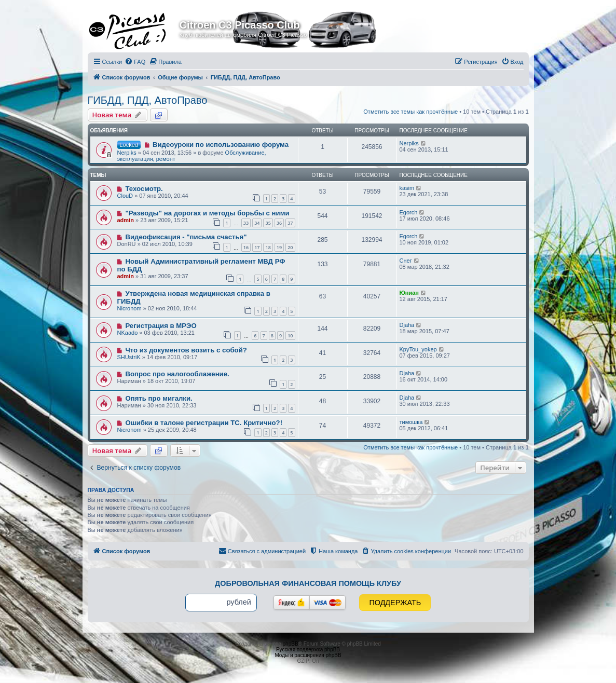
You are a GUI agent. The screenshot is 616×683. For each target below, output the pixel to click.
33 (246, 223)
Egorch (409, 212)
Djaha (407, 325)
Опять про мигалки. (159, 398)
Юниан (409, 293)
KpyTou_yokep (418, 349)
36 (279, 223)
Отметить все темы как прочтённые (410, 112)
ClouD (125, 196)
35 (268, 223)
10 (290, 336)
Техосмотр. (144, 189)
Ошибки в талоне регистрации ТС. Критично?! (204, 423)
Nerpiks (127, 153)
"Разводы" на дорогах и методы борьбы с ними (207, 213)
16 (246, 247)
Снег (406, 261)
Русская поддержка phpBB (308, 650)
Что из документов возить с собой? (186, 350)
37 (290, 223)
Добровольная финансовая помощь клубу (308, 583)
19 (279, 247)
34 (257, 223)
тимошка (411, 422)
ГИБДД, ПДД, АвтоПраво (148, 100)
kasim (407, 188)
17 (257, 247)
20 (290, 247)
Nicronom (129, 308)
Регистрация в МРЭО (161, 326)
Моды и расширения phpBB (308, 655)
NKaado (128, 333)
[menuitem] (135, 62)
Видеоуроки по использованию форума (221, 145)
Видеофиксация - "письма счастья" (186, 237)
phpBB (291, 644)
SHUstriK (129, 357)
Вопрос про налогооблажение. (177, 374)
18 (268, 247)
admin (126, 220)
